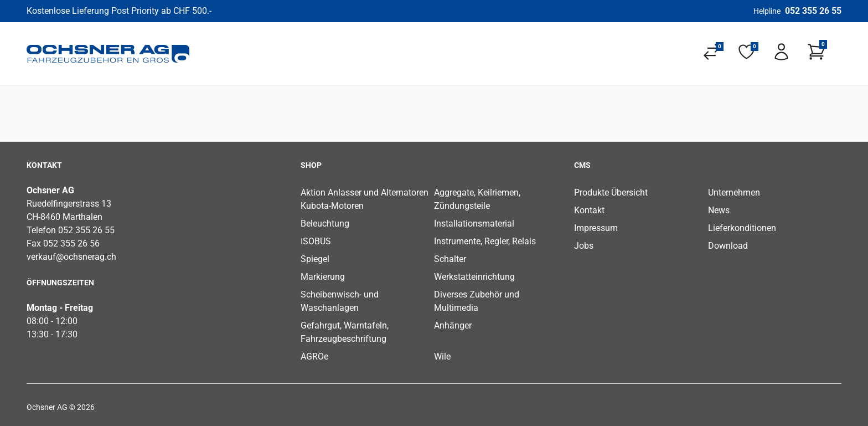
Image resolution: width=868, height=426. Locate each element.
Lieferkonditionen (742, 228)
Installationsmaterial (474, 224)
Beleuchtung (325, 224)
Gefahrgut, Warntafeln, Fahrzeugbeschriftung (345, 332)
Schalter (450, 259)
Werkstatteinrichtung (474, 277)
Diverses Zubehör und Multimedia (477, 301)
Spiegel (315, 259)
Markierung (323, 277)
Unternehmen (734, 193)
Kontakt (589, 210)
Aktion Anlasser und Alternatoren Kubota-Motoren (365, 199)
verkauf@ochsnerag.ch (71, 257)
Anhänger (453, 325)
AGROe (314, 356)
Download (728, 246)
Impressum (596, 228)
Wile (442, 356)
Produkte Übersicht (611, 193)
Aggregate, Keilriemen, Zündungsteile (477, 199)
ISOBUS (316, 241)
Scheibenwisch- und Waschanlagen (340, 301)
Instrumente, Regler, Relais (485, 241)
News (719, 210)
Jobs (584, 246)
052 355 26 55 (813, 11)
